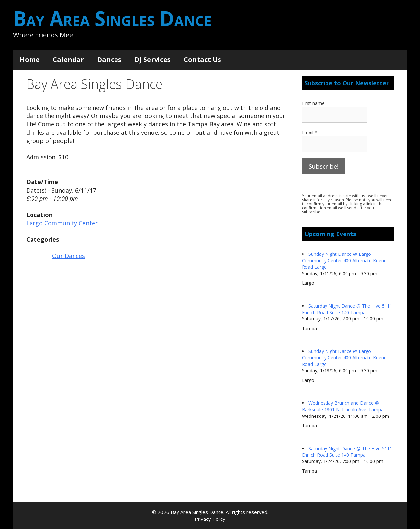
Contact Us (202, 60)
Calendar (68, 60)
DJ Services (153, 60)
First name (313, 103)
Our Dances (69, 256)
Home (30, 60)
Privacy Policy (210, 519)
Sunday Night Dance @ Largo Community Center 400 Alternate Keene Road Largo (344, 260)
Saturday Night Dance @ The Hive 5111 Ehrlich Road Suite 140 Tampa (347, 309)
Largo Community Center (62, 223)
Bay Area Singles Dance (112, 18)
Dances (109, 60)
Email (310, 132)
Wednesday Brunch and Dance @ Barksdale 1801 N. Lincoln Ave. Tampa (343, 406)
